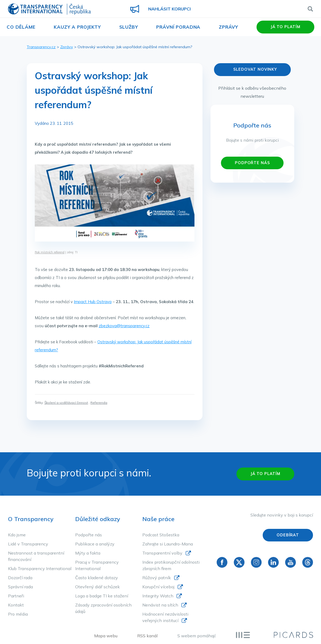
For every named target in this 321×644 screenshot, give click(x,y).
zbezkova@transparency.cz (124, 326)
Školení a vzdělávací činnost (66, 403)
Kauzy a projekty (77, 27)
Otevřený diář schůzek (98, 587)
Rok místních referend (50, 252)
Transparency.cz (41, 47)
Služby (129, 27)
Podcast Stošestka (161, 535)
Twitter (239, 562)
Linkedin (273, 562)
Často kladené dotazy (97, 578)
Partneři (16, 596)
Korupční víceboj (158, 587)
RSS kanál (147, 636)
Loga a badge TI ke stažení (102, 596)
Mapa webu (106, 636)
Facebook (222, 562)
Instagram (256, 562)
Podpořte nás (89, 535)
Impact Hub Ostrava (93, 302)
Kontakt (16, 605)
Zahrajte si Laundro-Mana (168, 544)
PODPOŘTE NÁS (252, 163)
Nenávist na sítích (160, 605)
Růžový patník (157, 578)
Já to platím (285, 27)
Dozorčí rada (20, 578)
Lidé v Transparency (28, 544)
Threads (308, 562)
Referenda (99, 403)
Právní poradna (178, 27)
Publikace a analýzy (95, 544)
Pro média (18, 614)
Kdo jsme (17, 535)
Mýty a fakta (88, 553)
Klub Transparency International (40, 568)
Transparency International (49, 10)
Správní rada (20, 587)
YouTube (291, 562)
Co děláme (21, 27)
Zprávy (228, 27)
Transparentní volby (162, 553)
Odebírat (288, 535)
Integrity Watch (158, 596)
